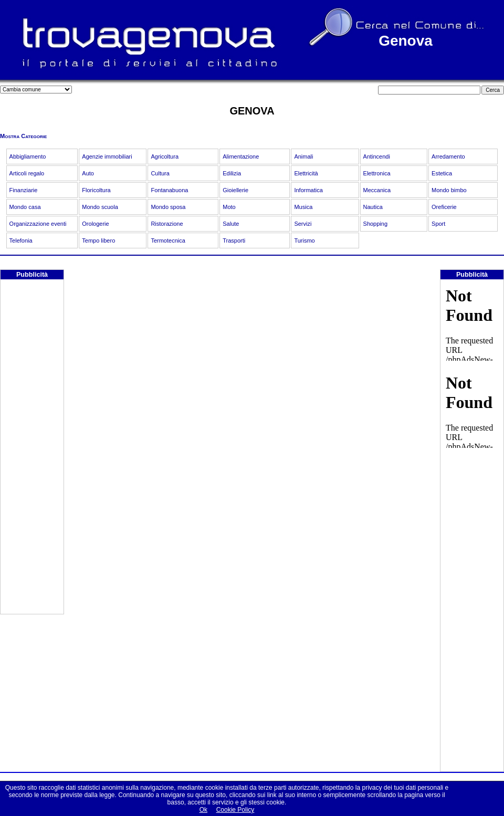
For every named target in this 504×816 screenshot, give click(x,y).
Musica (303, 207)
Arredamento (448, 156)
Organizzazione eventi (38, 224)
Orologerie (95, 224)
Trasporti (234, 240)
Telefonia (21, 240)
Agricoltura (165, 156)
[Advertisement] (32, 456)
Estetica (442, 173)
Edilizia (232, 173)
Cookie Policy (235, 810)
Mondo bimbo (449, 190)
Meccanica (377, 190)
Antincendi (377, 156)
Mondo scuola (100, 207)
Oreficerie (444, 207)
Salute (231, 224)
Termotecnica (168, 240)
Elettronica (377, 173)
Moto (229, 207)
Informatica (308, 190)
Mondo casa (25, 207)
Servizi (303, 224)
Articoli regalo (27, 173)
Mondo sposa (168, 207)
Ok (203, 810)
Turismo (304, 240)
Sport (438, 224)
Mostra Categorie (23, 136)
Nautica (373, 207)
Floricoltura (96, 190)
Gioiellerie (235, 190)
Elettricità (306, 173)
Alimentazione (241, 156)
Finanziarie (24, 190)
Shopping (376, 224)
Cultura (160, 173)
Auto (88, 173)
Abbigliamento (28, 156)
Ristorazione (167, 224)
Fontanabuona (169, 190)
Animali (303, 156)
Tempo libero (98, 240)
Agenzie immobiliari (107, 156)
